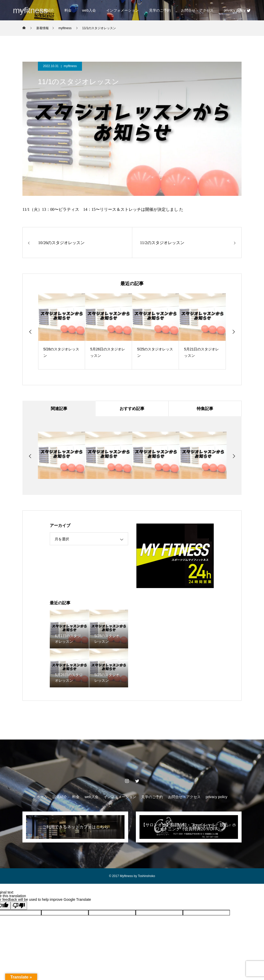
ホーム (42, 797)
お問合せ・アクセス (197, 10)
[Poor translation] (19, 906)
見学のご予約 (160, 10)
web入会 (89, 10)
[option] (62, 331)
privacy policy (217, 797)
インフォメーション (122, 10)
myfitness (70, 66)
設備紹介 (60, 797)
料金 (68, 10)
